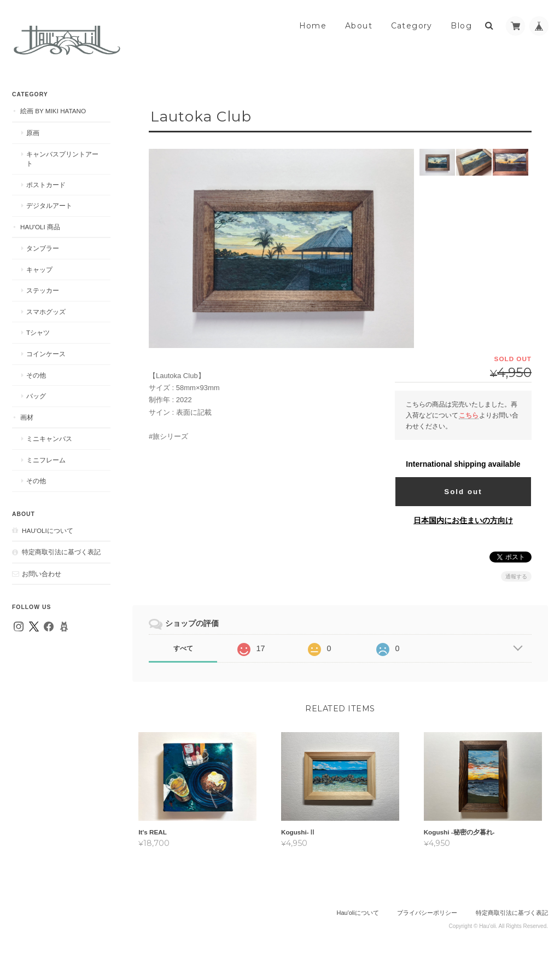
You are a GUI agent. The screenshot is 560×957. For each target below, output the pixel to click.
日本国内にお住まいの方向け (463, 520)
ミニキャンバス (49, 439)
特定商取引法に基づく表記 (61, 552)
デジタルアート (49, 205)
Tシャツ (38, 332)
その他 (36, 375)
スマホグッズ (46, 312)
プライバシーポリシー (427, 914)
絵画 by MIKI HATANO (53, 111)
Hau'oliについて (48, 530)
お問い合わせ (42, 574)
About (359, 26)
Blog (461, 26)
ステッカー (43, 290)
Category (412, 26)
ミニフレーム (46, 460)
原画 (33, 133)
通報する (516, 576)
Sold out (463, 492)
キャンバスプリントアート (62, 159)
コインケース (46, 354)
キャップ (39, 269)
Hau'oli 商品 (40, 227)
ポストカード (46, 185)
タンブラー (43, 248)
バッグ (36, 396)
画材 (27, 417)
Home (313, 26)
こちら (469, 415)
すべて (183, 648)
